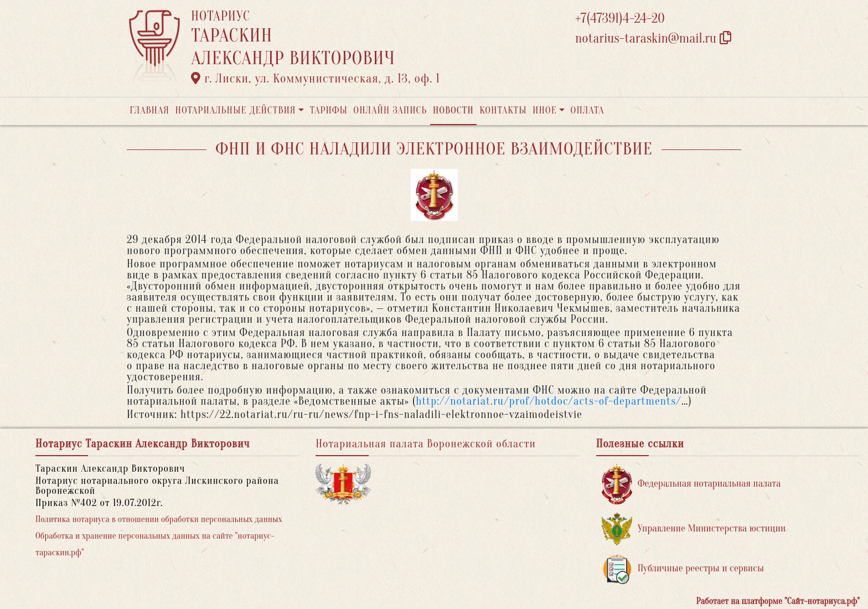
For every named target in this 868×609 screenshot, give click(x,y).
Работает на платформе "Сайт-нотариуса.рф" (778, 601)
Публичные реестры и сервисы (683, 569)
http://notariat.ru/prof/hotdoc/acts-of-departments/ (549, 401)
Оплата (588, 110)
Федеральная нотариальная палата (691, 484)
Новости (453, 110)
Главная (149, 110)
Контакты (503, 110)
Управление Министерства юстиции (694, 529)
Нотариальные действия (235, 110)
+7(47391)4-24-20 (620, 19)
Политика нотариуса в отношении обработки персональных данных (159, 519)
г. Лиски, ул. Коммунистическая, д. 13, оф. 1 (316, 79)
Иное (545, 110)
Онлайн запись (390, 110)
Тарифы (329, 110)
